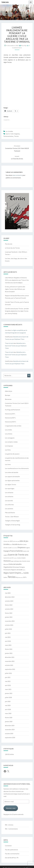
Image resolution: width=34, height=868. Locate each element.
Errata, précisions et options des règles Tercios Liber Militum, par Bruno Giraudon (15, 289)
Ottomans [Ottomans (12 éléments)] (16, 567)
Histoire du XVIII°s (11, 422)
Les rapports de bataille (12, 476)
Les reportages (10, 488)
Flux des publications (11, 850)
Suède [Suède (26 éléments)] (26, 573)
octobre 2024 (9, 601)
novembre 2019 (10, 729)
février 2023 (9, 613)
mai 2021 (8, 681)
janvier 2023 (9, 617)
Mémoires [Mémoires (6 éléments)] (6, 564)
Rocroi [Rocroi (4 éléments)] (24, 570)
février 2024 (9, 605)
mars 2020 (8, 713)
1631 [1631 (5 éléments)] (8, 541)
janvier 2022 (9, 653)
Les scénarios (9, 492)
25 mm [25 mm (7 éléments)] (5, 541)
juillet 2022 (8, 629)
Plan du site (9, 244)
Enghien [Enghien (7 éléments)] (28, 548)
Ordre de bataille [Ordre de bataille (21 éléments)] (15, 564)
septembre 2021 (10, 669)
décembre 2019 (10, 725)
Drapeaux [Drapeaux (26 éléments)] (22, 547)
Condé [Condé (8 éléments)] (10, 548)
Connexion (8, 846)
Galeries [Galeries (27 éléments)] (19, 551)
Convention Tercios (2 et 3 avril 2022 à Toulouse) (17, 148)
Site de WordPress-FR (12, 858)
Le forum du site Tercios (12, 248)
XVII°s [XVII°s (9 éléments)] (25, 577)
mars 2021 (8, 689)
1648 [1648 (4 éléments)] (18, 541)
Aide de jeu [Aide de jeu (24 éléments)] (24, 541)
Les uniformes (9, 505)
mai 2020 (8, 705)
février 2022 (9, 649)
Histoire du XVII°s (10, 418)
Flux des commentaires (12, 854)
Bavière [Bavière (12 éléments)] (20, 544)
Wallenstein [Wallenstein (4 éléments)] (20, 578)
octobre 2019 (9, 733)
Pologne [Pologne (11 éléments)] (22, 567)
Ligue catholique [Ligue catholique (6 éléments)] (15, 561)
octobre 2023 (9, 609)
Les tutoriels (9, 501)
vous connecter (17, 175)
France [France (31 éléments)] (13, 551)
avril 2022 (8, 641)
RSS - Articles (9, 825)
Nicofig (24, 45)
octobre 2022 (9, 625)
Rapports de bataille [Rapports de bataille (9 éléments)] (17, 570)
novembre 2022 (10, 621)
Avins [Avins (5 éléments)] (11, 545)
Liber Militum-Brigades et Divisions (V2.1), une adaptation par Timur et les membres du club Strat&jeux (17, 280)
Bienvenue (8, 399)
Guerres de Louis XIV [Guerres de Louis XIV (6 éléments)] (8, 558)
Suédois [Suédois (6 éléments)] (5, 577)
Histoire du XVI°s (10, 414)
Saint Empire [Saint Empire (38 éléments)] (15, 573)
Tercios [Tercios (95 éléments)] (12, 577)
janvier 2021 (9, 693)
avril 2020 (8, 709)
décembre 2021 (10, 657)
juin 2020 (8, 701)
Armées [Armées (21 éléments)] (6, 544)
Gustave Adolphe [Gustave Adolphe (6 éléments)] (21, 558)
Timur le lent (9, 343)
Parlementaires (8, 136)
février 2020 (9, 718)
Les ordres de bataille (12, 472)
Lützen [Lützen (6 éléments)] (28, 561)
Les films (8, 450)
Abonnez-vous (11, 808)
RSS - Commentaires (11, 829)
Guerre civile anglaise (13, 134)
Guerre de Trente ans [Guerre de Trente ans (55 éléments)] (18, 555)
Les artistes (9, 434)
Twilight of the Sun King (13, 525)
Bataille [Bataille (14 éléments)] (15, 544)
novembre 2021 (10, 661)
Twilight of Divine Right (12, 521)
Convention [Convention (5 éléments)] (15, 548)
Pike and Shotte (10, 513)
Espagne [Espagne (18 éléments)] (7, 551)
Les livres (8, 464)
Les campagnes (10, 438)
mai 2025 (8, 593)
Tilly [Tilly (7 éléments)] (17, 577)
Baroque (8, 395)
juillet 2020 (8, 697)
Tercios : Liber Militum (12, 517)
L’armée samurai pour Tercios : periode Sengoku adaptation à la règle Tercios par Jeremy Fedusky (17, 311)
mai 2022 (8, 637)
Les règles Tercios (11, 484)
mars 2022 (8, 645)
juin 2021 (8, 677)
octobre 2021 (9, 665)
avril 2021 (8, 685)
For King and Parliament (13, 410)
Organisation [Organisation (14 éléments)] (8, 567)
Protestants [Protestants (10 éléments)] (7, 570)
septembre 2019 (10, 737)
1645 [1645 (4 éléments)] (16, 541)
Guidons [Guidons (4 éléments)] (15, 558)
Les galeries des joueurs (12, 454)
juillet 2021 (8, 673)
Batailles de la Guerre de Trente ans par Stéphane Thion (16, 346)
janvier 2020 (9, 722)
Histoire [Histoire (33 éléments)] (7, 561)
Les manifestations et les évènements (17, 468)
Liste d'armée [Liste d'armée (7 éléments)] (23, 561)
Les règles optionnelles (12, 480)
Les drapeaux (9, 446)
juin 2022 (8, 633)
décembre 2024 (10, 597)
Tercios (5, 2)
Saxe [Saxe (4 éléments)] (22, 573)
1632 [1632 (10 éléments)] (11, 541)
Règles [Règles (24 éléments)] (6, 573)
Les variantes (9, 509)
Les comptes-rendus (11, 442)
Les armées (9, 131)
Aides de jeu (9, 391)
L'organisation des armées (13, 426)
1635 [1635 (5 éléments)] (14, 541)
